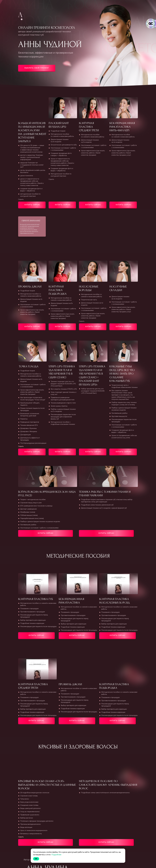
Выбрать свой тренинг (37, 68)
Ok (36, 859)
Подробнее (56, 855)
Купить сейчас (32, 205)
